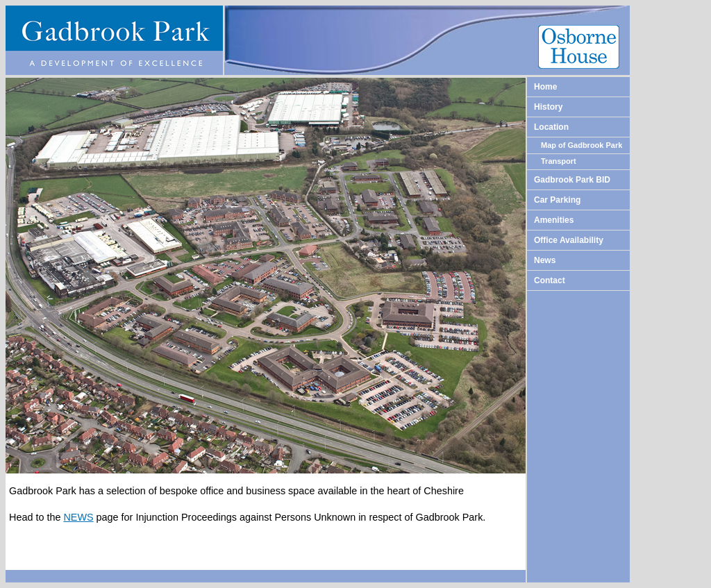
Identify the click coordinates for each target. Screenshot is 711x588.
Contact (550, 280)
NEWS (78, 517)
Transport (559, 161)
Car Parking (557, 200)
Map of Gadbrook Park (582, 145)
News (545, 260)
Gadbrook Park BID (572, 180)
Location (551, 127)
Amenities (554, 220)
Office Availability (569, 240)
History (548, 107)
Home (545, 87)
